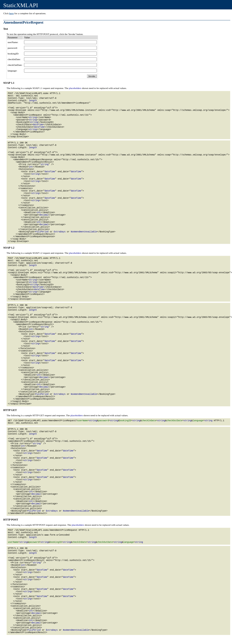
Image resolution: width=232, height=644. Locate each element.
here (11, 13)
